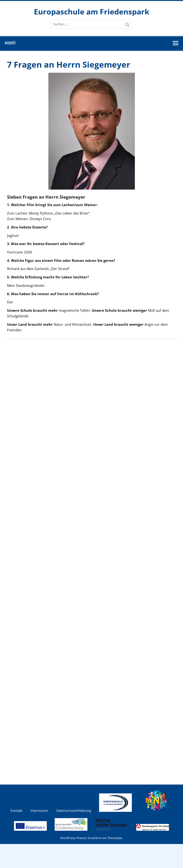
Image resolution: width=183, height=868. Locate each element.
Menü (10, 43)
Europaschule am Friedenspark (92, 12)
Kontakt (16, 811)
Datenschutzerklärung (74, 811)
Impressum (39, 811)
